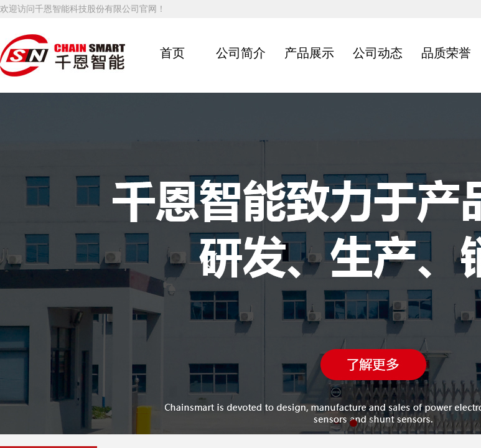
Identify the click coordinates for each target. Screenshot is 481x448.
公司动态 (378, 53)
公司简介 (241, 53)
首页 (172, 53)
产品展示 (309, 53)
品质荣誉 (446, 53)
